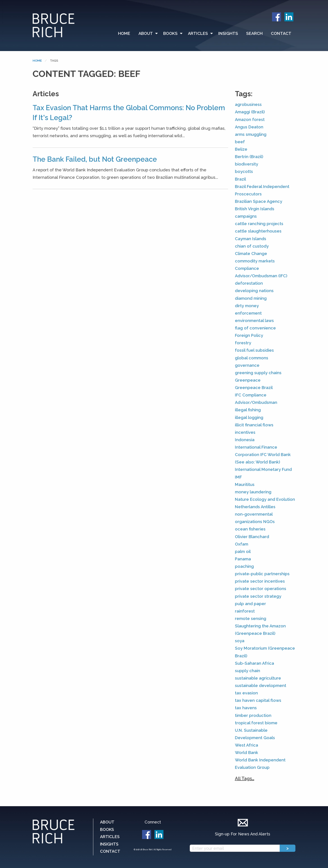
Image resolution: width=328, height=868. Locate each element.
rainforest (245, 611)
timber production (253, 715)
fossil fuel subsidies (254, 350)
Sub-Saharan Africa (254, 663)
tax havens (246, 708)
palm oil (243, 551)
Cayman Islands (251, 239)
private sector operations (261, 589)
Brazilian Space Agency (259, 201)
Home (124, 33)
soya (240, 641)
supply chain (248, 671)
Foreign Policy (249, 335)
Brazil (240, 179)
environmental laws (254, 321)
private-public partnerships (262, 574)
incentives (245, 432)
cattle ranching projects (259, 224)
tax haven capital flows (258, 700)
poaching (244, 566)
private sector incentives (260, 581)
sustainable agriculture (258, 678)
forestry (243, 343)
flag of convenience (255, 328)
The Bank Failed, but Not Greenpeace (95, 159)
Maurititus (245, 484)
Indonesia (245, 440)
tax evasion (246, 693)
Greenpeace (248, 380)
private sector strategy (258, 596)
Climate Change (251, 254)
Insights (228, 33)
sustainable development (261, 686)
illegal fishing (248, 410)
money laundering (253, 492)
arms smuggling (251, 134)
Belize (241, 149)
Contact (281, 33)
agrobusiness (248, 104)
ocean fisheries (250, 529)
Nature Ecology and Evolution (265, 499)
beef (240, 142)
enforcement (248, 313)
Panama (243, 559)
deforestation (249, 283)
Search (254, 33)
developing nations (254, 291)
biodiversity (247, 164)
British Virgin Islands (255, 209)
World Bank (247, 753)
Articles (198, 33)
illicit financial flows (254, 425)
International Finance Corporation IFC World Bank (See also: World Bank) (263, 455)
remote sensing (251, 619)
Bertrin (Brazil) (249, 157)
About (146, 33)
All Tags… (245, 779)
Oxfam (242, 544)
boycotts (244, 171)
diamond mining (251, 298)
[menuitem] (126, 34)
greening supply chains (258, 373)
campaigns (246, 216)
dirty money (247, 306)
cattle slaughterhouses (258, 231)
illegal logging (249, 417)
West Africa (247, 745)
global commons (252, 358)
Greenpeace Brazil (254, 388)
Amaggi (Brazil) (250, 112)
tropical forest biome (256, 723)
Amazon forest (250, 120)
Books (170, 33)
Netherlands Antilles (255, 507)
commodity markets (255, 261)
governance (247, 365)
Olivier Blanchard (252, 537)
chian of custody (252, 246)
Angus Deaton (249, 127)
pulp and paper (250, 604)
